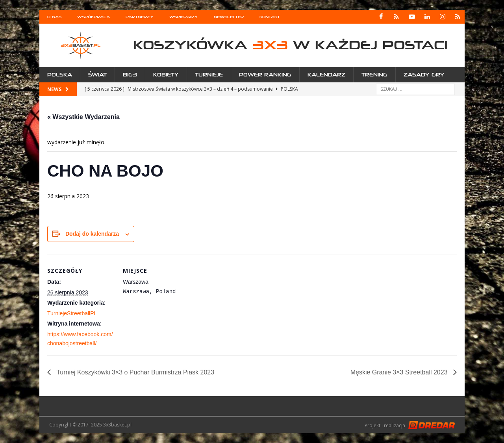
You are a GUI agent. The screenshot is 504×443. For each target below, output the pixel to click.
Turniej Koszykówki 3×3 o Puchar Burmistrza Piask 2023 (134, 372)
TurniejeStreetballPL (72, 313)
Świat (97, 75)
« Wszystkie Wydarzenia (83, 117)
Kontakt (270, 17)
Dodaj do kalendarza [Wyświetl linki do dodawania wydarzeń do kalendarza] (92, 234)
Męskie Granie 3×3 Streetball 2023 (400, 372)
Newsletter (229, 17)
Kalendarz (326, 75)
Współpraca (94, 17)
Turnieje (209, 75)
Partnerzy (140, 17)
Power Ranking (265, 75)
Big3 (130, 75)
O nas (54, 17)
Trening (374, 75)
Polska (60, 75)
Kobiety (166, 75)
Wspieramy (184, 17)
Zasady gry (424, 75)
